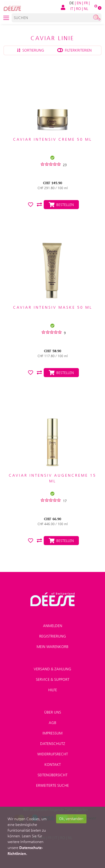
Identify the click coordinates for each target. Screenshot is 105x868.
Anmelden (53, 626)
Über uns (53, 712)
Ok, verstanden (71, 819)
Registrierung (53, 636)
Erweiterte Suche (52, 785)
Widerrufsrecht (53, 754)
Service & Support (53, 679)
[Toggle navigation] (6, 18)
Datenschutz (53, 744)
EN (79, 3)
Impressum (52, 733)
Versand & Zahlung (52, 669)
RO (79, 9)
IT (72, 9)
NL (86, 9)
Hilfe (53, 690)
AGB (52, 723)
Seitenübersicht (52, 775)
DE (72, 3)
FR (86, 3)
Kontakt (53, 765)
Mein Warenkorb (52, 647)
